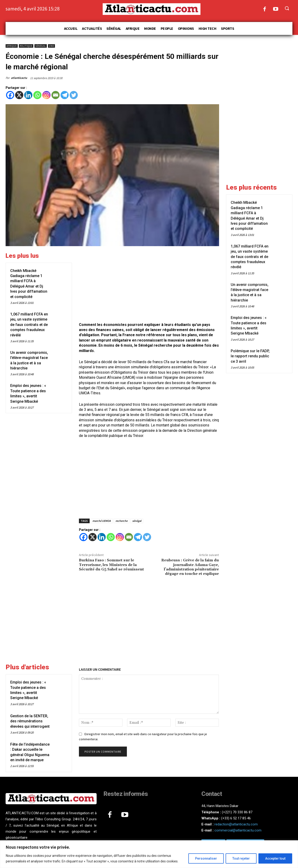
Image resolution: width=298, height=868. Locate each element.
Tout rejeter (241, 858)
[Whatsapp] (37, 95)
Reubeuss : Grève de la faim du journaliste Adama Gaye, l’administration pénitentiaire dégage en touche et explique (190, 567)
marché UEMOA (102, 521)
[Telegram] (65, 95)
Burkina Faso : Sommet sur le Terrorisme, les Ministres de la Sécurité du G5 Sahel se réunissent (111, 565)
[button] (287, 8)
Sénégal (41, 46)
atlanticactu (19, 78)
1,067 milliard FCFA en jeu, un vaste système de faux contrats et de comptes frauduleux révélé (29, 325)
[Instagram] (46, 95)
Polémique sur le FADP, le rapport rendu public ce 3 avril (250, 356)
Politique (26, 46)
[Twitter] (74, 95)
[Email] (56, 95)
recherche (122, 521)
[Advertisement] (149, 285)
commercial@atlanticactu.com (238, 830)
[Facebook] (10, 95)
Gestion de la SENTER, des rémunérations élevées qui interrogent (30, 721)
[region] (149, 854)
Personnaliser (206, 858)
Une (51, 46)
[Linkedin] (28, 95)
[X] (19, 95)
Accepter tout (275, 858)
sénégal (137, 521)
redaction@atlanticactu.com (236, 824)
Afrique (12, 46)
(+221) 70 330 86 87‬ (237, 812)
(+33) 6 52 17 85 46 (236, 818)
